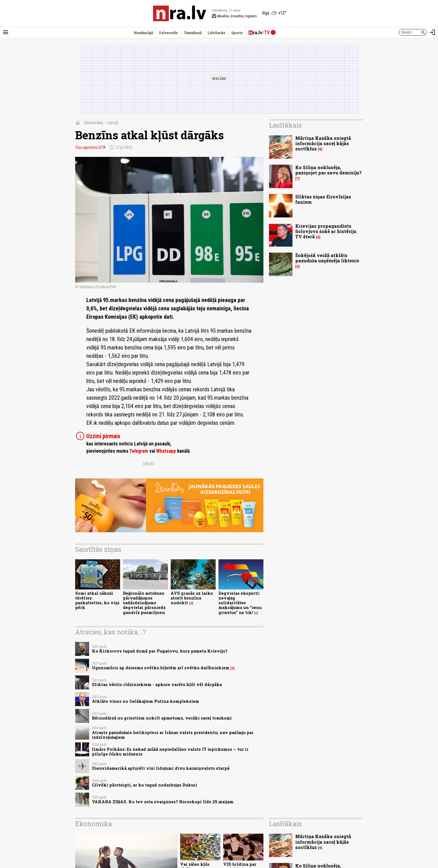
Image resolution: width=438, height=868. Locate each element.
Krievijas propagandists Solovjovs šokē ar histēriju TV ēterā (326, 231)
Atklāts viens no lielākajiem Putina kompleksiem (146, 701)
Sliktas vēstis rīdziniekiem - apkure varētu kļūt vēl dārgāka (157, 684)
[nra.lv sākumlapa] (180, 13)
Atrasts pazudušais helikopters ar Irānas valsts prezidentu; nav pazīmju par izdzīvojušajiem (173, 735)
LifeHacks (216, 33)
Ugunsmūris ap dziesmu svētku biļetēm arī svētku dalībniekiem (161, 668)
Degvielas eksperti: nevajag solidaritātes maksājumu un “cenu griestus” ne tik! (240, 603)
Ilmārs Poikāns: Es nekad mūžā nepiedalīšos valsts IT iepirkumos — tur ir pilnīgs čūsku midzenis (170, 752)
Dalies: (149, 464)
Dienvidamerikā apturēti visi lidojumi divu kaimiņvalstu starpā (161, 768)
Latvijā (113, 123)
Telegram (139, 451)
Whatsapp (166, 451)
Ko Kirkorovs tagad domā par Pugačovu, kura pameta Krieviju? (160, 651)
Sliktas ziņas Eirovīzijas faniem (323, 199)
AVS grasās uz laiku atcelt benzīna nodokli (192, 598)
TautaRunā (193, 33)
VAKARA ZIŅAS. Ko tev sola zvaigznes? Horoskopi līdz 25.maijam (163, 802)
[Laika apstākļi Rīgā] (274, 13)
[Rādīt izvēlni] (6, 32)
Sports (237, 33)
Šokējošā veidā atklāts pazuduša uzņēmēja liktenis (327, 258)
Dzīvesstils (168, 33)
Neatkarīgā (143, 33)
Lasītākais (285, 125)
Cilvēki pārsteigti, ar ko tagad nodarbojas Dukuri (145, 785)
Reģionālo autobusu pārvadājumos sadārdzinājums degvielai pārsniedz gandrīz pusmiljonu (144, 603)
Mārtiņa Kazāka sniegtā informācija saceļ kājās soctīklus (323, 143)
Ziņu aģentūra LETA (90, 147)
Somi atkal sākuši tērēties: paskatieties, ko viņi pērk (97, 600)
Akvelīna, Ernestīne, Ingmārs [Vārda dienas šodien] (234, 16)
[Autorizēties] (432, 32)
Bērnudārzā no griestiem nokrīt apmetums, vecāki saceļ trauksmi (162, 718)
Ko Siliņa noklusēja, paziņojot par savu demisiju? (328, 170)
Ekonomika (93, 123)
